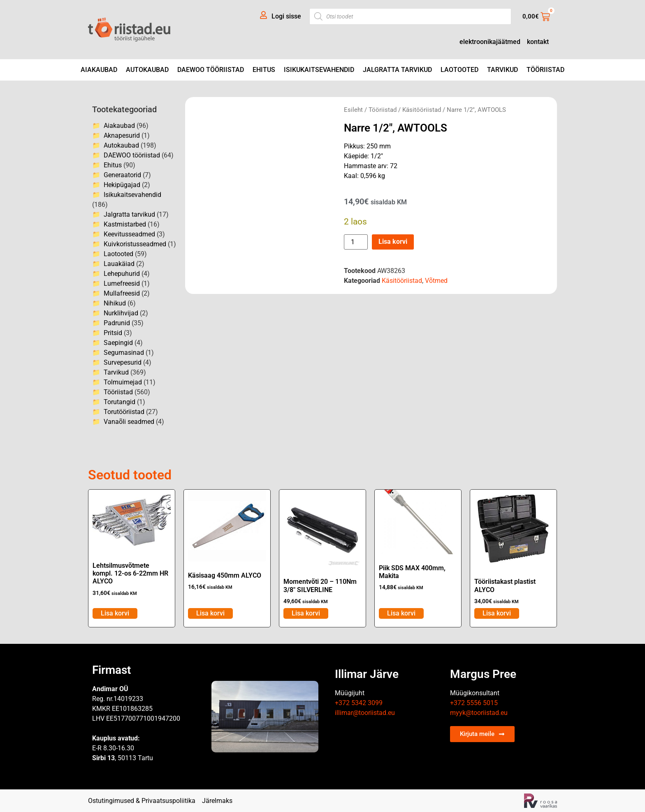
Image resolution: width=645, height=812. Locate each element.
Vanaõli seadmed (129, 422)
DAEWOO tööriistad (211, 70)
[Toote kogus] (356, 242)
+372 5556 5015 (474, 703)
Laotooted (459, 70)
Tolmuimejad (123, 382)
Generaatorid (122, 175)
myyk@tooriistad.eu (479, 713)
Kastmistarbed (125, 224)
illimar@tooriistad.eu (365, 713)
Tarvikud (502, 70)
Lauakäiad (119, 264)
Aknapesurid (122, 135)
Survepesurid (123, 362)
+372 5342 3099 (359, 703)
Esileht (353, 110)
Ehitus (264, 70)
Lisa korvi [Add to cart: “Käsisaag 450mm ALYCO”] (210, 613)
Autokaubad (147, 70)
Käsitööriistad (422, 110)
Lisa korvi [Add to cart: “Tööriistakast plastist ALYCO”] (497, 613)
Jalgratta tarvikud (397, 70)
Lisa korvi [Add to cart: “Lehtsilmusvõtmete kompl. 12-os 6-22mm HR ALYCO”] (115, 613)
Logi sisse (286, 16)
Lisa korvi (393, 242)
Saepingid (118, 343)
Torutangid (119, 402)
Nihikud (115, 303)
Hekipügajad (122, 185)
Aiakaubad (99, 70)
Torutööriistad (124, 412)
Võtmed (436, 281)
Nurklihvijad (121, 313)
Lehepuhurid (122, 274)
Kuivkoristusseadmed (135, 244)
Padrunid (117, 323)
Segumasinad (124, 353)
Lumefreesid (122, 283)
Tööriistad (545, 70)
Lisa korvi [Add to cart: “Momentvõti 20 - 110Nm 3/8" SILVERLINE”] (306, 613)
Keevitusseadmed (129, 234)
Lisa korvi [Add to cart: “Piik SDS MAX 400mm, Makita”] (401, 613)
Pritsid (113, 333)
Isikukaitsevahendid (319, 70)
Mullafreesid (122, 293)
